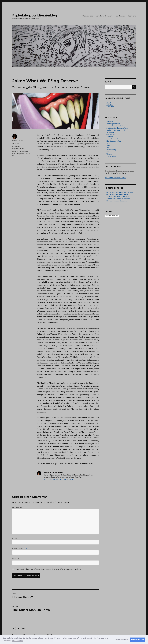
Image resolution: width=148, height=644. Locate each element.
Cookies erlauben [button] (138, 640)
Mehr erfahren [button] (18, 641)
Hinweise (110, 137)
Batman (15, 152)
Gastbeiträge (111, 135)
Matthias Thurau (18, 141)
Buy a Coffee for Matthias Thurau (116, 178)
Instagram (110, 105)
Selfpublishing (111, 150)
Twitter (109, 102)
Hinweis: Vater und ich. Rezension (118, 197)
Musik (109, 145)
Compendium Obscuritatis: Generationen (120, 192)
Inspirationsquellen (19, 149)
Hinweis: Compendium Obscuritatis (118, 199)
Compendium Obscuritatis (115, 126)
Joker (28, 154)
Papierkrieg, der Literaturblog (35, 15)
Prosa (108, 148)
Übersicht (132, 16)
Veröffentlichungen (104, 16)
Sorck (108, 152)
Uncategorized (111, 156)
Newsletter (110, 107)
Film (14, 154)
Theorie (109, 154)
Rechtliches (120, 16)
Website (16, 559)
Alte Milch (110, 122)
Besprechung (23, 152)
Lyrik (108, 143)
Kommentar (18, 507)
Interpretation (21, 154)
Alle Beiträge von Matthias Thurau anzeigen (58, 479)
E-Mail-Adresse (20, 549)
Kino (14, 156)
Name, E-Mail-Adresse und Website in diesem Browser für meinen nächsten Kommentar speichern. (48, 569)
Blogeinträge (88, 16)
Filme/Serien (17, 146)
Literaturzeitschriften (114, 141)
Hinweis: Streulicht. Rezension (117, 201)
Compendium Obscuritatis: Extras (117, 195)
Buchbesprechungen (113, 124)
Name (15, 538)
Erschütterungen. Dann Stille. (116, 130)
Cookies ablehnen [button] (121, 640)
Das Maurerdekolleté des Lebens (117, 128)
